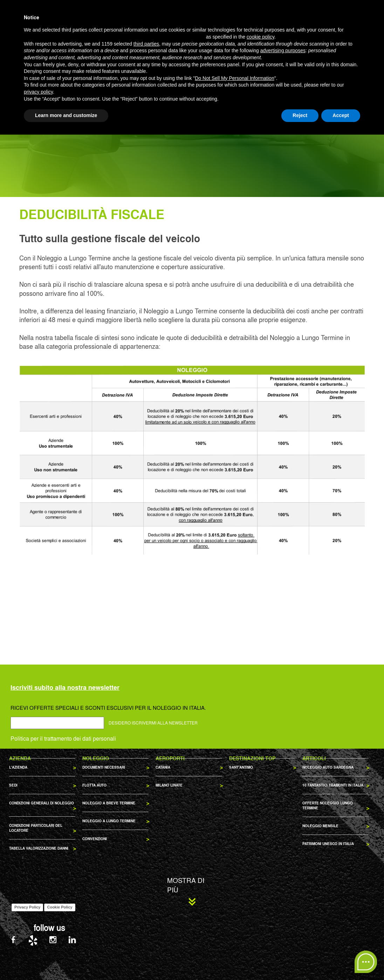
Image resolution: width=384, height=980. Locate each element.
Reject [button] (300, 961)
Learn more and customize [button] (66, 961)
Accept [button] (341, 961)
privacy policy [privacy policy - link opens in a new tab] (38, 937)
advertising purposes (283, 896)
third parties (146, 889)
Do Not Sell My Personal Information (234, 924)
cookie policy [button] (260, 882)
